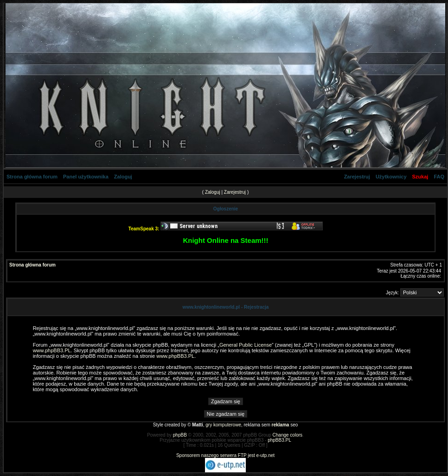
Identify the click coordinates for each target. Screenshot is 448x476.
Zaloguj (123, 177)
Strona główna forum (32, 177)
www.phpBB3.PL (52, 350)
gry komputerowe (223, 425)
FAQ (439, 177)
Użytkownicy (391, 177)
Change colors (288, 435)
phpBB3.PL (279, 440)
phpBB (180, 435)
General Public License (246, 345)
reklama (281, 425)
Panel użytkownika (86, 177)
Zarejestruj (357, 177)
